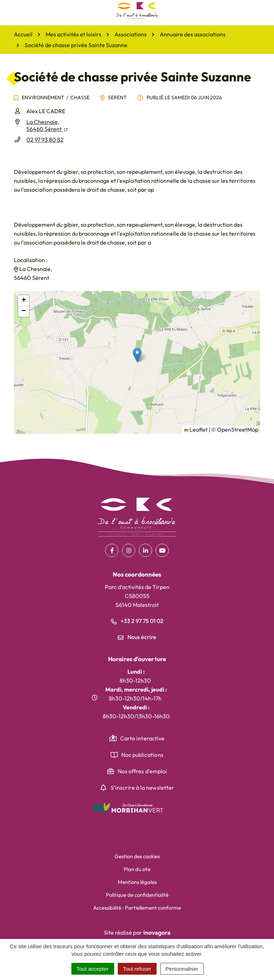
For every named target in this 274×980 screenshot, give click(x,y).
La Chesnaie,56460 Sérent (47, 125)
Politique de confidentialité (137, 895)
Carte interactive (143, 738)
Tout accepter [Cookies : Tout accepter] (93, 969)
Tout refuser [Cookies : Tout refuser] (137, 969)
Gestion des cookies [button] (137, 856)
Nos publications (142, 755)
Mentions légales (137, 882)
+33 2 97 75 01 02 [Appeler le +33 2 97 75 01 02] (137, 621)
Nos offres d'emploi (143, 771)
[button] (137, 355)
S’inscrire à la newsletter (143, 788)
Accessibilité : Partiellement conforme (137, 908)
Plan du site (137, 869)
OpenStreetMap (238, 429)
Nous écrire (137, 637)
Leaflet (196, 429)
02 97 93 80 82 (45, 140)
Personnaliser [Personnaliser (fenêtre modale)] (182, 969)
